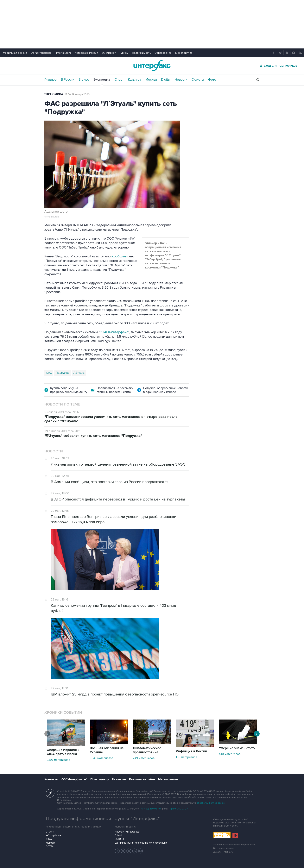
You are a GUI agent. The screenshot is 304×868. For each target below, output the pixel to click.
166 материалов (186, 757)
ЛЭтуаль (79, 373)
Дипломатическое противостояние (147, 750)
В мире (84, 80)
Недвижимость (141, 53)
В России (68, 80)
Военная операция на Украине (107, 750)
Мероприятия (184, 53)
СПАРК (50, 832)
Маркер (50, 843)
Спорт (119, 80)
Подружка (63, 373)
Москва (151, 80)
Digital (166, 80)
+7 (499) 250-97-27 (178, 809)
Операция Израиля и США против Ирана (63, 752)
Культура (135, 80)
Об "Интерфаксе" (42, 53)
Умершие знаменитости (237, 748)
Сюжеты (198, 80)
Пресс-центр (99, 779)
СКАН (118, 835)
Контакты (51, 779)
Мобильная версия (15, 53)
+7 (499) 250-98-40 (151, 809)
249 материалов (144, 758)
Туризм (124, 53)
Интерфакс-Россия (86, 53)
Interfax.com (63, 53)
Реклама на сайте (142, 779)
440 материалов (230, 754)
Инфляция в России (191, 751)
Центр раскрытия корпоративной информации (141, 843)
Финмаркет (109, 53)
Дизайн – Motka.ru (223, 852)
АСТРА (50, 846)
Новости (181, 80)
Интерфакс (152, 66)
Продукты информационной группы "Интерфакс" (103, 819)
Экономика (102, 80)
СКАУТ (50, 839)
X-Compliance (53, 835)
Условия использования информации (234, 845)
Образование (163, 53)
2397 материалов (58, 760)
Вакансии (119, 779)
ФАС (49, 373)
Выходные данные (224, 848)
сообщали (120, 256)
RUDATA (120, 839)
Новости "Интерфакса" (127, 832)
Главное (51, 80)
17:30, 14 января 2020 (77, 94)
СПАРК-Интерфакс (114, 332)
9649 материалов (101, 758)
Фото (212, 80)
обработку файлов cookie (211, 803)
